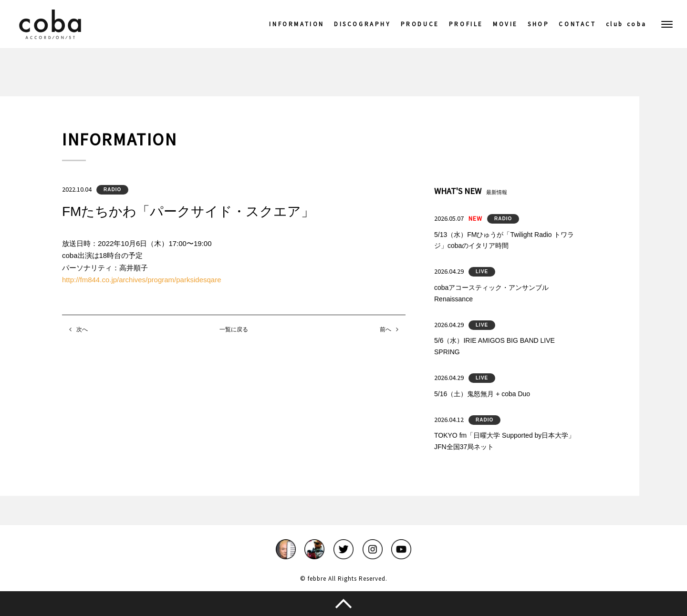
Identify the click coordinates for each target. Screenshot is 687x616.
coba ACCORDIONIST (50, 24)
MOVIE (505, 24)
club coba (626, 24)
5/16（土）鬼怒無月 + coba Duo (482, 394)
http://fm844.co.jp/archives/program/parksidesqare (142, 280)
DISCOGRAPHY (363, 24)
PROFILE (466, 24)
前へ (385, 329)
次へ (82, 329)
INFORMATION (297, 24)
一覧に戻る (234, 329)
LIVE (482, 272)
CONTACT (577, 24)
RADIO (112, 190)
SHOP (538, 24)
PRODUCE (420, 24)
